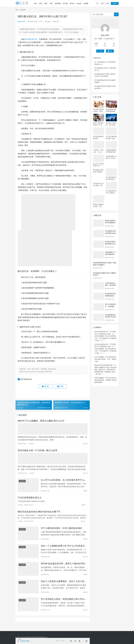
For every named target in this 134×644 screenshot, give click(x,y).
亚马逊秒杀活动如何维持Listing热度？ (110, 233)
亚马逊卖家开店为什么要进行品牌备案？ (111, 192)
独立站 (75, 3)
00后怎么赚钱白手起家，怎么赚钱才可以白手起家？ (99, 205)
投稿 (115, 3)
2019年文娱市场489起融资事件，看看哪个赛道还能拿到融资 (106, 380)
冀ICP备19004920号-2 (40, 637)
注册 (107, 3)
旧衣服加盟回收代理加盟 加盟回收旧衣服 (111, 151)
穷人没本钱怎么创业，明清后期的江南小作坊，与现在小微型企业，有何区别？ (64, 604)
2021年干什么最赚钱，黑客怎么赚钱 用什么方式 (41, 421)
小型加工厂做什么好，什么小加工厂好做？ (98, 151)
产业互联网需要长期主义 (30, 498)
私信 (110, 51)
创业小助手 (21, 22)
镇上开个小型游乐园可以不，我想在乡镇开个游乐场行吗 (98, 165)
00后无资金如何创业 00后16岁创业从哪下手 (39, 513)
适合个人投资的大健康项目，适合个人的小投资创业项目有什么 (64, 585)
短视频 (89, 3)
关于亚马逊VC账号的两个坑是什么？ (111, 138)
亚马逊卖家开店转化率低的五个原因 (111, 178)
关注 (100, 51)
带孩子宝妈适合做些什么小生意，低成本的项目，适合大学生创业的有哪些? (98, 124)
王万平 (97, 357)
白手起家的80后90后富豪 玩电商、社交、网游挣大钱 (105, 359)
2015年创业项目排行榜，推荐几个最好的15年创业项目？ (64, 567)
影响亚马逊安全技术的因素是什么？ (110, 223)
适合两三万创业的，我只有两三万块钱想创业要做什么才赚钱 (111, 124)
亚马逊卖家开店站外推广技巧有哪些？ (110, 317)
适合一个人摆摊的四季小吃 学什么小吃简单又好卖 (64, 548)
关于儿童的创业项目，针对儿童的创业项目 (61, 530)
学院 (54, 3)
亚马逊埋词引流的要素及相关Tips (110, 296)
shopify (82, 3)
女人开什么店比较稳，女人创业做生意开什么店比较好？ (64, 480)
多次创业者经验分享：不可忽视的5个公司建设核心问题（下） (105, 338)
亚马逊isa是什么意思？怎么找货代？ (111, 157)
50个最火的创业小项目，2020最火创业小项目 (99, 110)
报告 (49, 3)
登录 (102, 3)
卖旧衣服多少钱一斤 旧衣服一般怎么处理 (37, 451)
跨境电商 (61, 3)
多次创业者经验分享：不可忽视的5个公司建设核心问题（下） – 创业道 (105, 347)
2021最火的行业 (31, 39)
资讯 (44, 3)
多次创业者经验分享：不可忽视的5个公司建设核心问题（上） (105, 351)
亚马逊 (69, 3)
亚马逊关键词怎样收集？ (98, 138)
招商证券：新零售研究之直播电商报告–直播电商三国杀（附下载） (105, 372)
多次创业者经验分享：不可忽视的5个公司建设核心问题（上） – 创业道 (105, 334)
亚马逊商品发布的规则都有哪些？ (111, 110)
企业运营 (48, 22)
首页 (39, 3)
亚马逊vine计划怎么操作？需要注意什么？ (98, 184)
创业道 (23, 637)
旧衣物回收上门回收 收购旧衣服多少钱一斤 (111, 254)
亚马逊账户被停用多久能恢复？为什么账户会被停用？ (98, 171)
